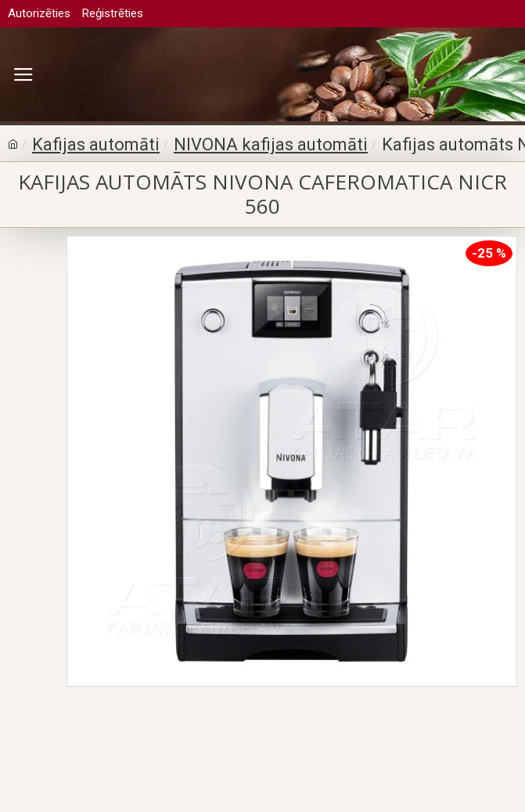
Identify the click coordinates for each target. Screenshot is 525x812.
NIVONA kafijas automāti (271, 144)
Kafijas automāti (96, 144)
